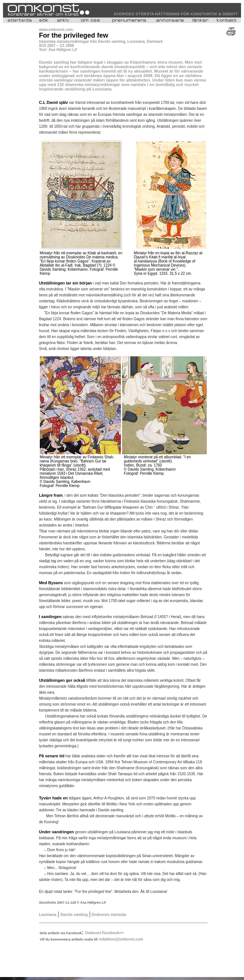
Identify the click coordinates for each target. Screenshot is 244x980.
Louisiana (48, 915)
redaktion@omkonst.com (121, 939)
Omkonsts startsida (108, 915)
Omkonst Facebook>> (104, 933)
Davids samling (74, 915)
